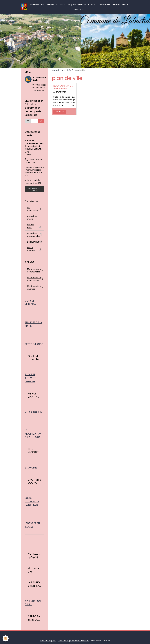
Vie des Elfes (34, 226)
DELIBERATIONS (35, 242)
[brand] (24, 7)
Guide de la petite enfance (34, 358)
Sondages (79, 9)
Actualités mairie (34, 218)
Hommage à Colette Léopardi (34, 570)
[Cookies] (6, 638)
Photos (116, 5)
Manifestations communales (36, 270)
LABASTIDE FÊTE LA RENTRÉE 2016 (34, 584)
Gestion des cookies (101, 641)
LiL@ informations (77, 5)
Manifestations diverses (35, 288)
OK (41, 121)
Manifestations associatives (36, 279)
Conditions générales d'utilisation (73, 641)
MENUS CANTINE (34, 249)
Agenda (50, 5)
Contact (93, 5)
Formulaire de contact (34, 189)
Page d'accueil (37, 5)
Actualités (61, 5)
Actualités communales (34, 235)
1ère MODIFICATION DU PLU (34, 451)
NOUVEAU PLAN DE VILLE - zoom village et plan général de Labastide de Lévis (64, 87)
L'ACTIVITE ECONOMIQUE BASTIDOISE (34, 481)
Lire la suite (60, 112)
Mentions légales (48, 641)
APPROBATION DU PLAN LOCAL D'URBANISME (34, 618)
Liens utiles (105, 5)
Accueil (55, 70)
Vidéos (125, 5)
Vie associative (34, 209)
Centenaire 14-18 (34, 556)
